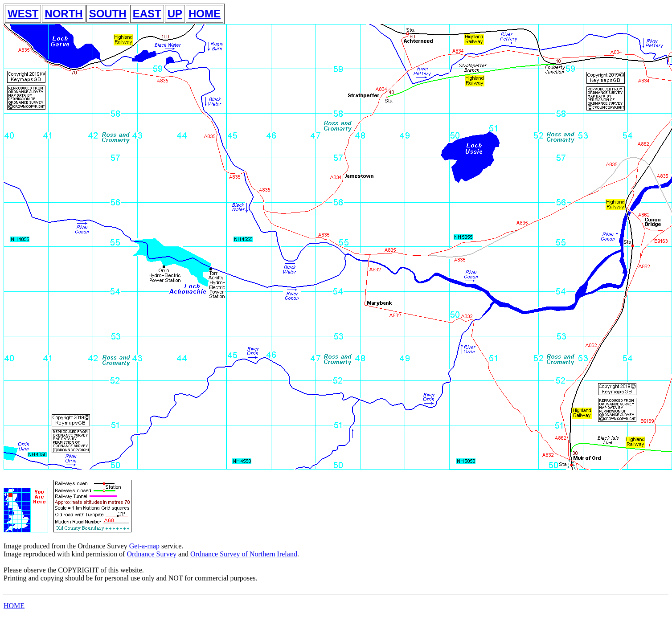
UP (175, 14)
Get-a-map (144, 546)
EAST (147, 14)
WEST (23, 14)
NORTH (64, 14)
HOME (205, 14)
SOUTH (108, 14)
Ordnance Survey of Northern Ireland (244, 554)
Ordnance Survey (152, 554)
